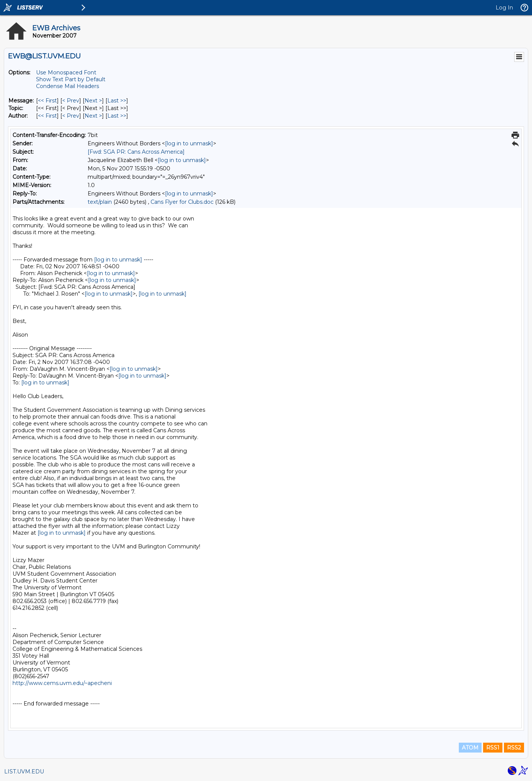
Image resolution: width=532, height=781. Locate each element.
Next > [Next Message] (93, 101)
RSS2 (514, 748)
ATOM (470, 748)
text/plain (100, 202)
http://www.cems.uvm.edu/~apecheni (62, 683)
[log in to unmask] (189, 143)
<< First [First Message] (47, 101)
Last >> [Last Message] (117, 101)
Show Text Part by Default (71, 79)
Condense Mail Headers (67, 86)
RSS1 (493, 748)
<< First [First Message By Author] (47, 116)
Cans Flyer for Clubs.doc (182, 202)
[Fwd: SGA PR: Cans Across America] (136, 152)
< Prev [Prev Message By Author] (71, 116)
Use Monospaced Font (66, 72)
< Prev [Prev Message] (71, 101)
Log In (504, 8)
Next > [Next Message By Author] (93, 116)
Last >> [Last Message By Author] (117, 116)
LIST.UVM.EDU (24, 772)
